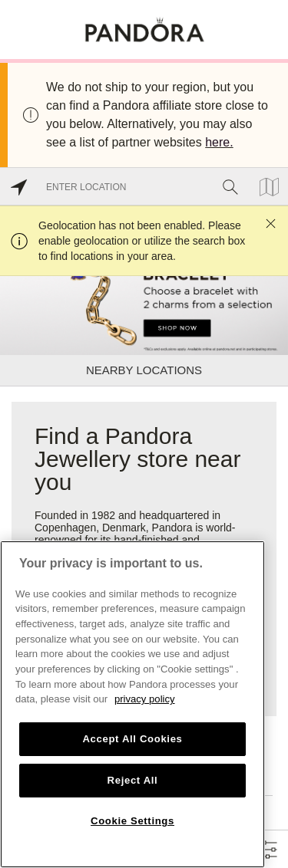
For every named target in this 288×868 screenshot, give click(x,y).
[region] (132, 704)
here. (219, 142)
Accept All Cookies (132, 739)
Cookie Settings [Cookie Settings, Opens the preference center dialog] (132, 821)
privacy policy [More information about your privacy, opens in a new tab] (145, 699)
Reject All (133, 780)
